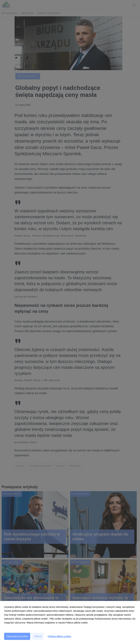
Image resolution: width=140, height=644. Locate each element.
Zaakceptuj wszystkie (17, 636)
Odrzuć (38, 636)
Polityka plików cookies (59, 636)
